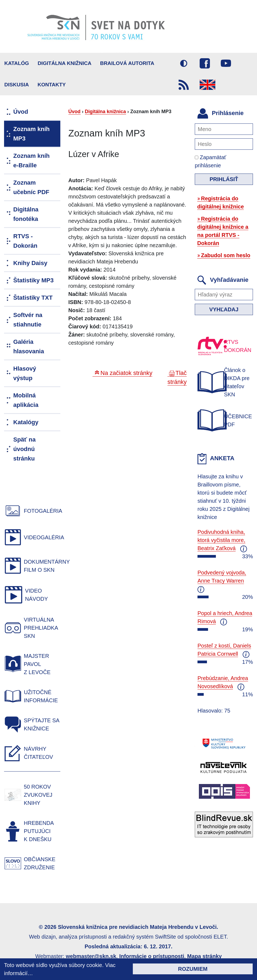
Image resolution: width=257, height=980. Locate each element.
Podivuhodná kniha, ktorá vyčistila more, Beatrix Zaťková (221, 540)
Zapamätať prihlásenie (210, 161)
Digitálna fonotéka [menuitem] (26, 214)
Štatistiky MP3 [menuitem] (33, 280)
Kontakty (52, 85)
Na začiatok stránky (126, 373)
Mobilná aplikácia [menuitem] (26, 400)
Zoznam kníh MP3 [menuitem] (31, 134)
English (207, 85)
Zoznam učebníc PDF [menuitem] (31, 187)
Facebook (205, 63)
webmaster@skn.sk (91, 956)
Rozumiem (193, 969)
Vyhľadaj (224, 309)
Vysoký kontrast (184, 63)
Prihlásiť (224, 179)
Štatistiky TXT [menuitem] (33, 298)
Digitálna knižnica (65, 63)
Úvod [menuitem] (21, 112)
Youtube (226, 63)
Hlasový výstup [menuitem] (25, 373)
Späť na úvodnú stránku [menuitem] (24, 449)
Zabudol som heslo (226, 255)
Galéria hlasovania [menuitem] (29, 347)
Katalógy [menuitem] (26, 422)
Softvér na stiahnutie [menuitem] (28, 320)
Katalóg (17, 63)
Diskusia (17, 85)
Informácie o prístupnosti (152, 956)
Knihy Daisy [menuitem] (30, 263)
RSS (184, 85)
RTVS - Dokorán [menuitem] (25, 241)
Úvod (75, 112)
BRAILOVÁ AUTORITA (127, 63)
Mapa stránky (205, 956)
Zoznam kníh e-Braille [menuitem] (31, 161)
